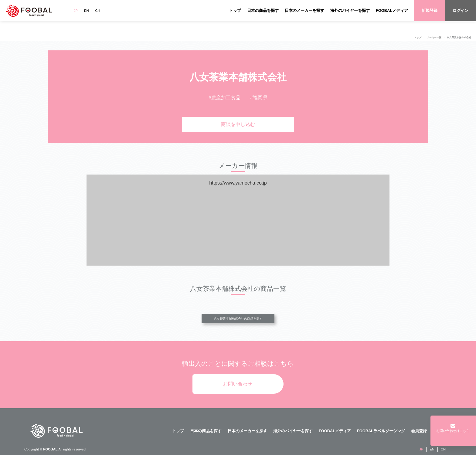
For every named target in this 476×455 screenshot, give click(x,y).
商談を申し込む (238, 124)
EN (87, 11)
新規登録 (430, 10)
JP (76, 11)
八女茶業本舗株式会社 (459, 37)
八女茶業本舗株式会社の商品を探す (238, 319)
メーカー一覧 (434, 37)
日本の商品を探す (263, 10)
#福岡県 (259, 98)
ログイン (461, 10)
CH (98, 11)
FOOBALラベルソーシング (381, 431)
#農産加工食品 (224, 98)
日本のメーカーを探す (304, 10)
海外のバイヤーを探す (350, 10)
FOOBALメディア (392, 10)
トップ (235, 10)
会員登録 (419, 431)
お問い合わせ (238, 384)
